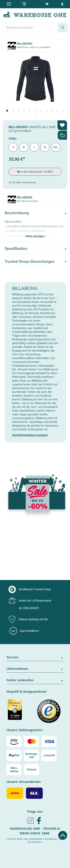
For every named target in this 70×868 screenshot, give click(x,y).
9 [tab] (52, 111)
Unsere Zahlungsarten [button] (24, 730)
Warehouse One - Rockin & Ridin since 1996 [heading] (35, 831)
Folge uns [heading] (35, 811)
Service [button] (35, 657)
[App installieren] (24, 631)
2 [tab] (13, 111)
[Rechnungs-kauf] (32, 755)
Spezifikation (16, 248)
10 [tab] (57, 111)
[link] (30, 823)
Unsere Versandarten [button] (24, 782)
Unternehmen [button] (35, 669)
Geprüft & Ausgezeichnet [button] (27, 692)
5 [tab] (29, 111)
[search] (30, 27)
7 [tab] (41, 111)
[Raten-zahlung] (14, 770)
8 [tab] (46, 111)
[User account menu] (62, 4)
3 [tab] (18, 111)
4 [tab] (24, 111)
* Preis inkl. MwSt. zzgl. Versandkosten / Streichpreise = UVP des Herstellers (35, 840)
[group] (35, 589)
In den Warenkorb (35, 172)
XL (45, 147)
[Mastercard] (32, 741)
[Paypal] (14, 755)
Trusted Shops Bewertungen (30, 261)
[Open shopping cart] (47, 4)
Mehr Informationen (26, 182)
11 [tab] (63, 111)
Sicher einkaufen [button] (35, 680)
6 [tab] (35, 111)
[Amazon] (14, 741)
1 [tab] (7, 111)
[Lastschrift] (49, 755)
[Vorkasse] (32, 770)
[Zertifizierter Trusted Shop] (20, 712)
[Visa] (49, 741)
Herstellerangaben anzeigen (30, 435)
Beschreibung (17, 213)
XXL (56, 147)
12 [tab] (35, 116)
